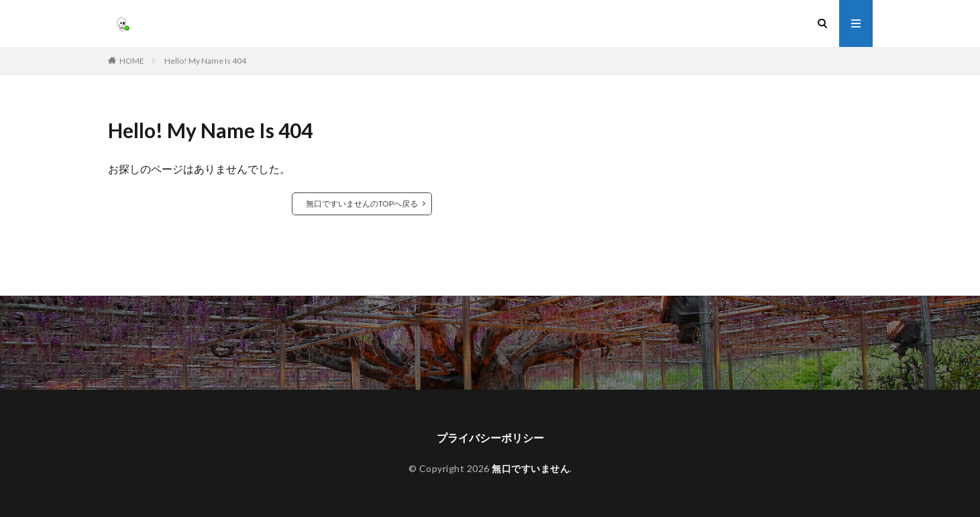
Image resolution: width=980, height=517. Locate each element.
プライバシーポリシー (490, 438)
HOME (132, 61)
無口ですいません (531, 468)
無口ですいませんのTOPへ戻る (362, 204)
